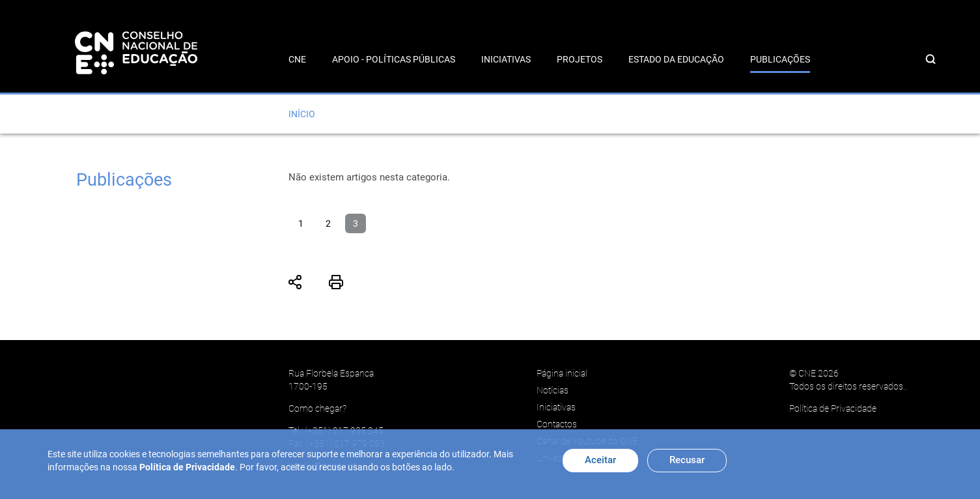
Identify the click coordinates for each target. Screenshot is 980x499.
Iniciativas (506, 59)
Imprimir (336, 282)
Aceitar (600, 460)
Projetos (580, 59)
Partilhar (296, 282)
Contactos (557, 424)
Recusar (687, 460)
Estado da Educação (676, 59)
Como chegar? (317, 408)
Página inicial (562, 373)
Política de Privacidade (833, 408)
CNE (297, 59)
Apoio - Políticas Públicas (394, 59)
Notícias (553, 390)
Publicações (780, 59)
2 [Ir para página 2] (328, 223)
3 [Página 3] (356, 223)
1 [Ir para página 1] (301, 223)
